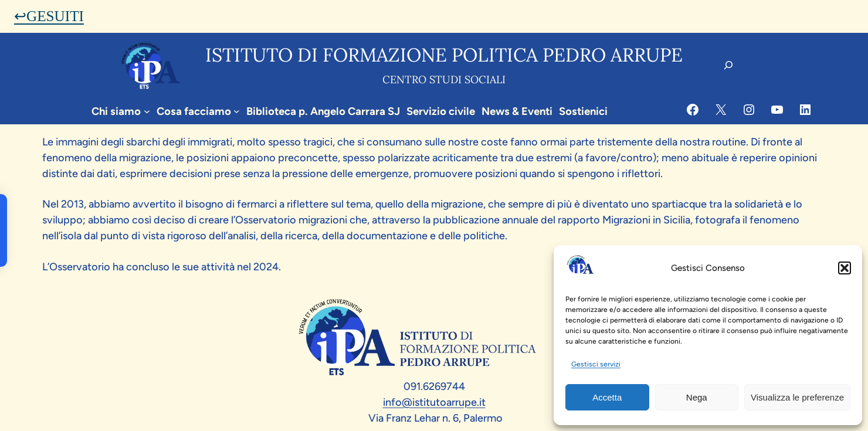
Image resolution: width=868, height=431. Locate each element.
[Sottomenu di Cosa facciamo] (237, 111)
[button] (845, 268)
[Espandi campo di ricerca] (728, 65)
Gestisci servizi (596, 364)
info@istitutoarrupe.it (434, 402)
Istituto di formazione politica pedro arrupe (444, 55)
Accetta (607, 397)
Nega (697, 397)
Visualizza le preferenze (797, 397)
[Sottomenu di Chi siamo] (147, 111)
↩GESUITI (49, 16)
